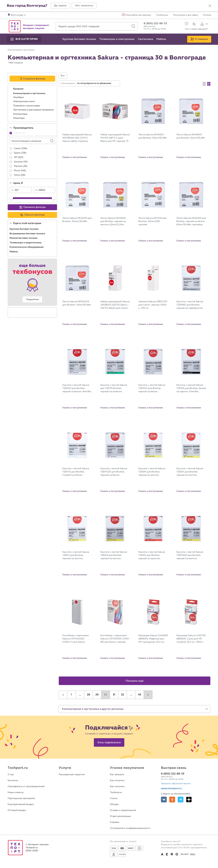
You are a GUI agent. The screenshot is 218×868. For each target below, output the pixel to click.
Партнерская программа (21, 798)
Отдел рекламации (120, 816)
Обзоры (114, 804)
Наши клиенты (16, 792)
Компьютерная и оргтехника (30, 93)
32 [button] (123, 695)
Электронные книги (24, 101)
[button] (60, 6)
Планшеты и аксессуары (27, 106)
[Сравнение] (194, 24)
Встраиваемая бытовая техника (28, 234)
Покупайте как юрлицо (138, 15)
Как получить (117, 786)
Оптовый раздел (17, 810)
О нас (11, 775)
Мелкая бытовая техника (24, 238)
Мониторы (19, 118)
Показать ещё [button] (135, 681)
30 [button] (106, 695)
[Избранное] (186, 24)
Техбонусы (162, 15)
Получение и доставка (186, 15)
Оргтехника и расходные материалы (34, 110)
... (80, 695)
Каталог (19, 89)
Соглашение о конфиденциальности (130, 828)
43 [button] (139, 695)
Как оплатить (117, 781)
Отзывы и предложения (123, 810)
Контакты (13, 781)
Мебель (14, 252)
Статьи (114, 798)
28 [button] (88, 695)
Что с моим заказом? (196, 29)
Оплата (207, 15)
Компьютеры (21, 114)
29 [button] (97, 695)
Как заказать (117, 775)
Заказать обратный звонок (176, 784)
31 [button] (114, 695)
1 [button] (72, 695)
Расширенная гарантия (72, 775)
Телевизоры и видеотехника (26, 243)
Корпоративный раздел (21, 804)
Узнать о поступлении (75, 157)
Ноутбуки (19, 97)
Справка (115, 822)
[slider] (11, 198)
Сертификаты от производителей (26, 786)
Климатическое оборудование (27, 247)
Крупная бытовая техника (24, 229)
